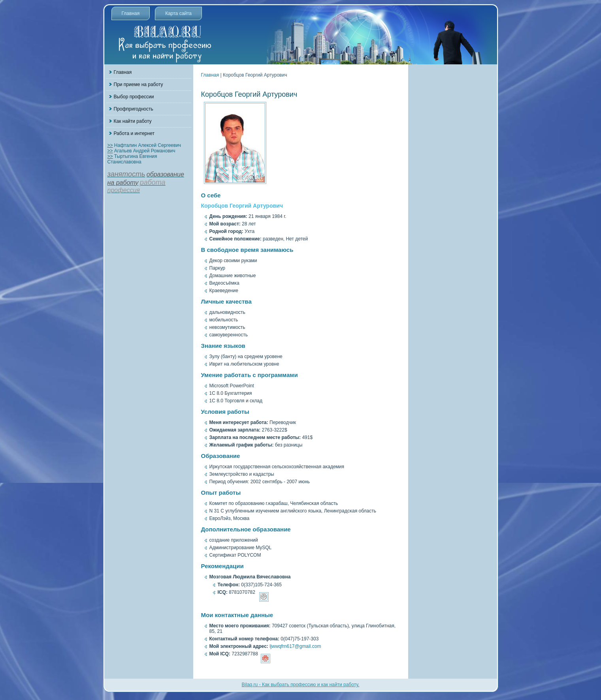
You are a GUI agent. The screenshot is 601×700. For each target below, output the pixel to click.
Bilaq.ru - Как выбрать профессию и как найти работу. (301, 685)
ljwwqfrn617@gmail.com (295, 646)
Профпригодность (134, 109)
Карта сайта (178, 13)
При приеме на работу (138, 84)
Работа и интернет (134, 133)
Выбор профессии (134, 97)
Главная (131, 13)
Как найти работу (133, 121)
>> (110, 145)
